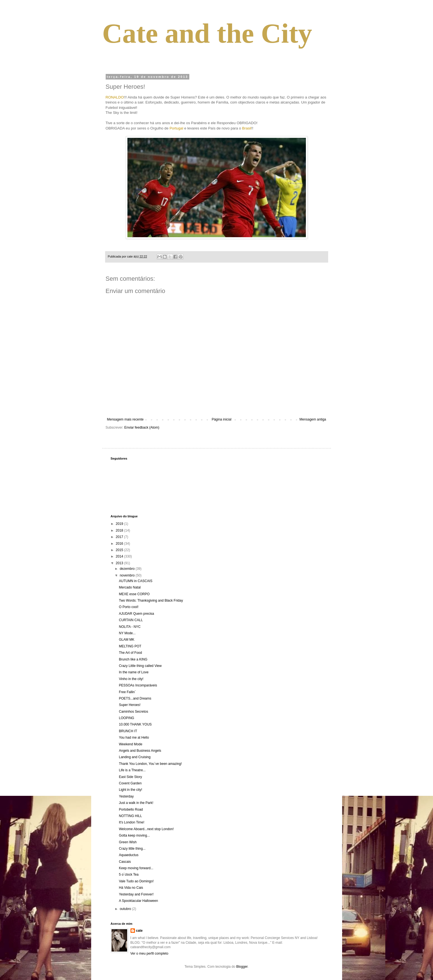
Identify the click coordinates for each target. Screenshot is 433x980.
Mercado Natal (130, 587)
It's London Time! (131, 822)
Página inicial (222, 419)
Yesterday (126, 796)
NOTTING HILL (130, 816)
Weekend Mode (130, 744)
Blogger (242, 967)
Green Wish (128, 842)
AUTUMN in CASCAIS (136, 581)
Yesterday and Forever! (136, 894)
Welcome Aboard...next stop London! (146, 829)
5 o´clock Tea (129, 875)
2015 (120, 550)
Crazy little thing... (132, 849)
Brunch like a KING (133, 659)
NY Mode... (127, 633)
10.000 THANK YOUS (135, 724)
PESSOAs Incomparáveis (138, 685)
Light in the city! (130, 790)
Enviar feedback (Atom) (142, 427)
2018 (120, 530)
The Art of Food (130, 653)
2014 (120, 556)
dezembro (128, 569)
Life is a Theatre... (132, 770)
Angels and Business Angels (140, 751)
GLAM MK (126, 640)
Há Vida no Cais (131, 888)
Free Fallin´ (127, 692)
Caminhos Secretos (133, 712)
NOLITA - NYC (130, 627)
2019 (120, 524)
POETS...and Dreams (135, 698)
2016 (120, 544)
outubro (126, 909)
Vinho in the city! (131, 679)
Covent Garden (130, 783)
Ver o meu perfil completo (149, 953)
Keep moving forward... (136, 868)
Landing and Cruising (135, 757)
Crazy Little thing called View (140, 666)
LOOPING (126, 718)
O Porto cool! (129, 607)
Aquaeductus (129, 855)
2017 (120, 537)
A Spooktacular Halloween (138, 901)
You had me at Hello (134, 738)
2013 (120, 563)
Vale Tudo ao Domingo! (136, 881)
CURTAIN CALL (131, 620)
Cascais (125, 862)
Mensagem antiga (313, 419)
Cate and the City (207, 33)
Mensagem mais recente (125, 419)
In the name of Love (134, 672)
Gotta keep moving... (134, 835)
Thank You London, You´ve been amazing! (150, 764)
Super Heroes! (130, 705)
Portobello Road (131, 810)
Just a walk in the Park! (136, 803)
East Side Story (130, 777)
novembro (128, 575)
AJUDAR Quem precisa (136, 614)
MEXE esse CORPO (134, 594)
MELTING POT (130, 646)
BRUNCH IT (128, 731)
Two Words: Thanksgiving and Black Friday (151, 601)
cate (139, 931)
